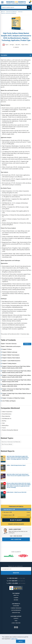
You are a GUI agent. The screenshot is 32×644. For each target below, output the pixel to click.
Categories (16, 606)
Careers (16, 598)
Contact (16, 618)
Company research (16, 608)
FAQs (16, 621)
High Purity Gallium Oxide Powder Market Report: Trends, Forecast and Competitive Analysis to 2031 (18, 475)
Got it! (21, 641)
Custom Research (16, 610)
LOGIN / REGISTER (16, 623)
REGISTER (16, 573)
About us (16, 595)
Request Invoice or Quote (16, 524)
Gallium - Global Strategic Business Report (16, 465)
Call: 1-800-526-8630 (16, 536)
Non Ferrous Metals (7, 444)
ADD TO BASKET (16, 520)
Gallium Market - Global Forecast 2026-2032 (16, 492)
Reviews (16, 600)
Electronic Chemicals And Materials (11, 442)
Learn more (14, 639)
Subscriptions (16, 613)
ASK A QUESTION (16, 539)
